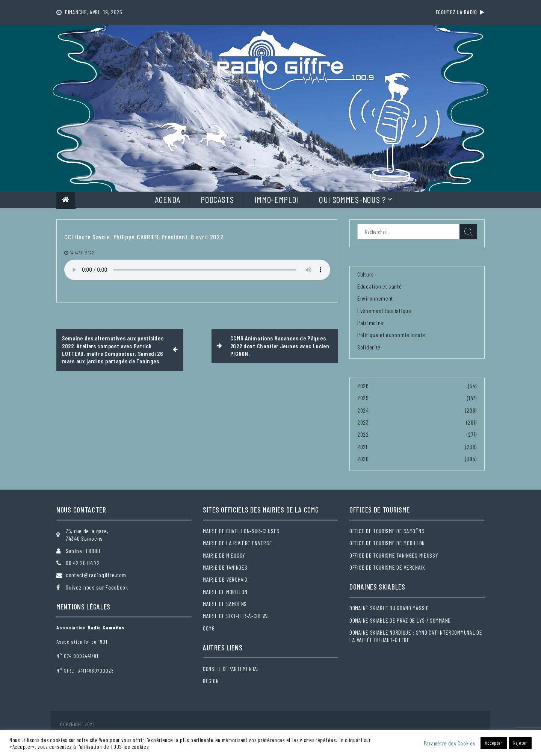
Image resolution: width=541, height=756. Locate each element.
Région (211, 681)
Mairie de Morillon (225, 592)
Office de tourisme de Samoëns (387, 531)
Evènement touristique (384, 311)
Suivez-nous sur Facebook (97, 587)
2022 (363, 434)
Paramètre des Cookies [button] (450, 743)
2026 (363, 386)
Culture (366, 274)
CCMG (209, 628)
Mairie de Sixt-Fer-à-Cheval (236, 616)
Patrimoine (370, 323)
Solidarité (369, 347)
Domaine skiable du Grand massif (389, 608)
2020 (363, 459)
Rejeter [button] (520, 743)
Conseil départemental (231, 669)
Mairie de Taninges (225, 567)
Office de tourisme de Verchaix (387, 567)
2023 (363, 422)
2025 (363, 398)
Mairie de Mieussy (224, 555)
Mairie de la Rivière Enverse (238, 543)
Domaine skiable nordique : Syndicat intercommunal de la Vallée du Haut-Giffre (416, 636)
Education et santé (380, 286)
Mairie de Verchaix (225, 579)
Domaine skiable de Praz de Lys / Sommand (400, 620)
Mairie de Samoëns (225, 604)
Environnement (375, 298)
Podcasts (217, 199)
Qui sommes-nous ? (352, 199)
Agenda (167, 199)
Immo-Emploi (276, 199)
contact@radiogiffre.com (96, 575)
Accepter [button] (494, 743)
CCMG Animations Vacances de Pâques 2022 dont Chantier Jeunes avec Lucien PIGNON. (280, 346)
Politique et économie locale (391, 335)
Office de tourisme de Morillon (387, 543)
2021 (362, 447)
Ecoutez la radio (460, 12)
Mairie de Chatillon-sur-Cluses (241, 531)
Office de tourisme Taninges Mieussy (394, 555)
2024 (363, 410)
